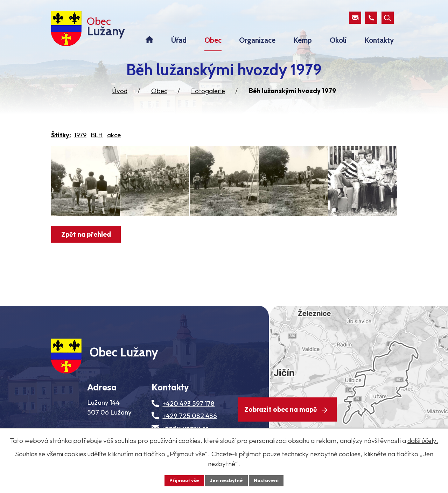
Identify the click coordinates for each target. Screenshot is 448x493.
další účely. (423, 440)
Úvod (120, 91)
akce (114, 135)
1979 (80, 135)
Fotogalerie (208, 91)
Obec (159, 91)
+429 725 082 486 (190, 416)
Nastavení (266, 480)
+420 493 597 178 (188, 403)
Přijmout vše (184, 480)
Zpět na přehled (86, 234)
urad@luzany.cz (185, 428)
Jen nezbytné (226, 480)
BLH (97, 135)
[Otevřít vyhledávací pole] (388, 18)
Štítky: (61, 135)
